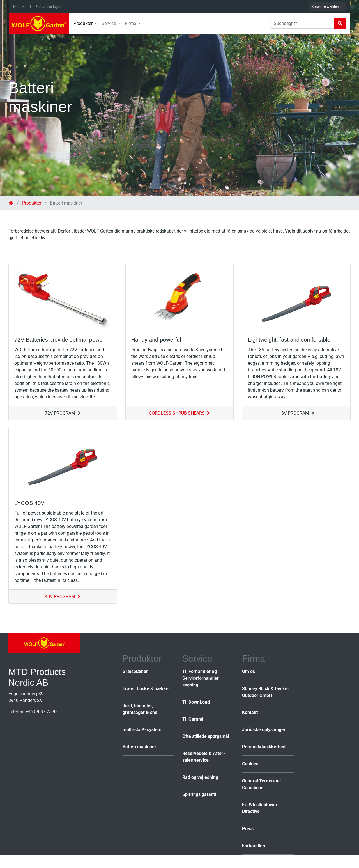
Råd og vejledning (200, 777)
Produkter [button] (84, 23)
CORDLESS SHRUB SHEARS (179, 413)
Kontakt (19, 7)
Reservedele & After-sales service (204, 757)
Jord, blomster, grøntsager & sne (140, 709)
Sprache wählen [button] (326, 6)
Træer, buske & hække (146, 689)
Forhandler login (48, 7)
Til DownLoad (196, 702)
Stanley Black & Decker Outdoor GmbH (266, 692)
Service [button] (109, 23)
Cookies (250, 764)
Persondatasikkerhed (264, 747)
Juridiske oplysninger (264, 730)
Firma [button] (131, 23)
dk (12, 203)
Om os (248, 671)
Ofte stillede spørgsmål (206, 736)
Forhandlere (254, 846)
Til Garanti (193, 719)
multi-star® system (142, 730)
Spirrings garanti (199, 794)
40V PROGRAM (63, 597)
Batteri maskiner (139, 747)
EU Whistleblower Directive (260, 808)
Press (248, 829)
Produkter (32, 203)
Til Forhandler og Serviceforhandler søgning (201, 678)
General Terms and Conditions (261, 784)
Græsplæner (135, 671)
